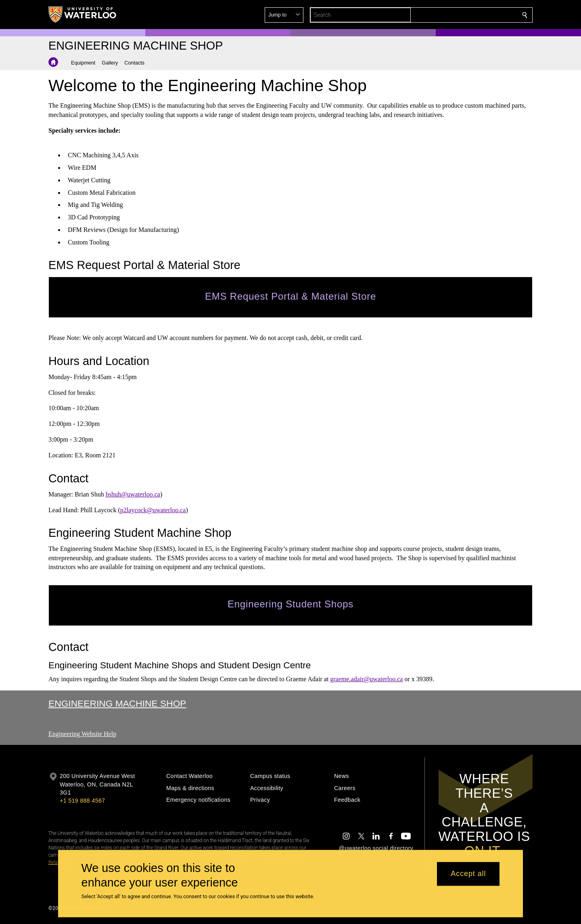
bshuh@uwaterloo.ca (133, 494)
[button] (466, 15)
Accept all (468, 874)
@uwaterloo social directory (376, 848)
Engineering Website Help (82, 734)
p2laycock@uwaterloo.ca (153, 510)
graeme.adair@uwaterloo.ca (366, 679)
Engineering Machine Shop (117, 703)
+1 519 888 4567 (82, 801)
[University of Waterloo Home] (83, 15)
